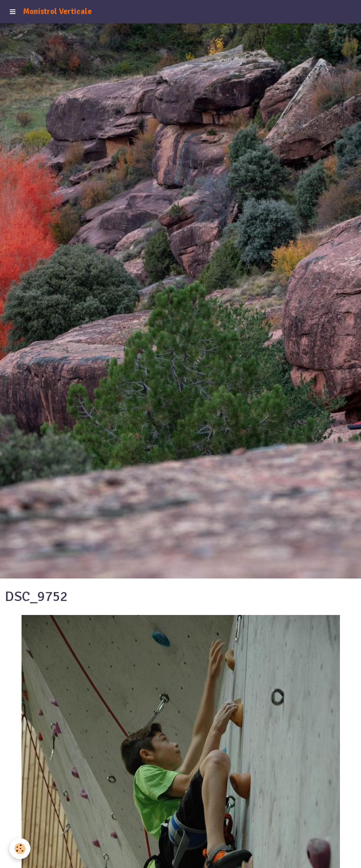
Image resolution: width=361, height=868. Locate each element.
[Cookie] (20, 849)
